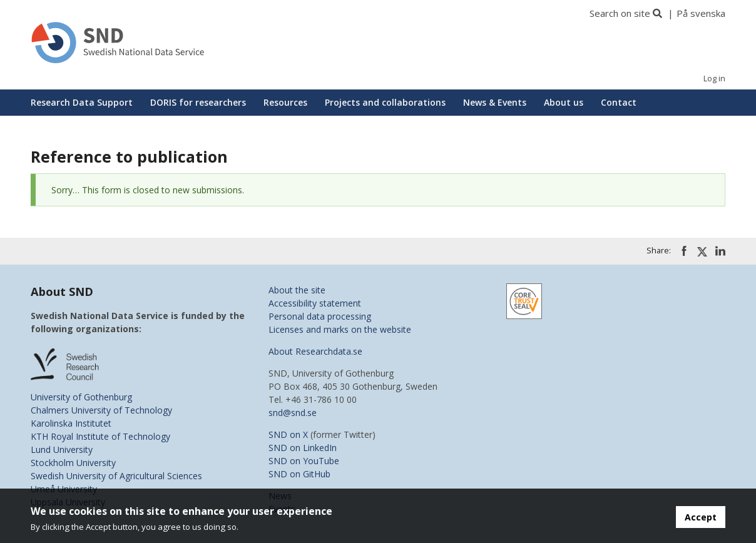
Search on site (620, 13)
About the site (297, 290)
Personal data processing (320, 316)
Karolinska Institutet (71, 423)
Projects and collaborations (385, 102)
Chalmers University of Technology (101, 410)
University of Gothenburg (81, 397)
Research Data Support (82, 102)
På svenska (701, 13)
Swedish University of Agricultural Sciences (116, 476)
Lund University (62, 449)
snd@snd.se (293, 413)
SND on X (288, 434)
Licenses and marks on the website (340, 329)
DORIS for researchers (198, 102)
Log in (714, 79)
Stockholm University (73, 463)
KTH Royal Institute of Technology (100, 436)
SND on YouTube (304, 461)
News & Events (495, 102)
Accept (701, 517)
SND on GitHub (299, 474)
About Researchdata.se (315, 351)
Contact (619, 102)
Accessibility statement (315, 303)
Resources (285, 102)
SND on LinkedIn (303, 448)
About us (564, 102)
